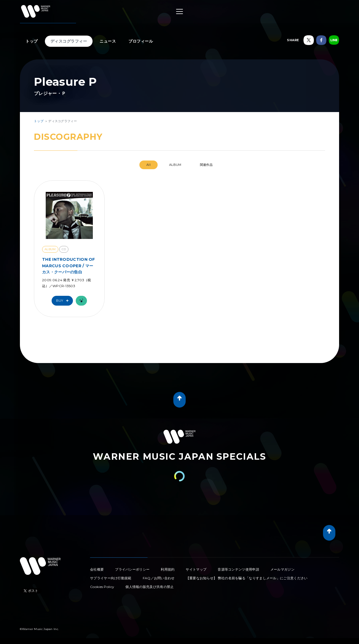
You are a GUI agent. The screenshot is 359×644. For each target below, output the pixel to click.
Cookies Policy (102, 587)
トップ (32, 41)
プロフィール (141, 41)
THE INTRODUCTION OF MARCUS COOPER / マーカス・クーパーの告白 (69, 266)
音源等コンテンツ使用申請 (238, 569)
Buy (64, 301)
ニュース (108, 41)
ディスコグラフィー (69, 41)
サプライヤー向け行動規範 (111, 578)
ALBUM (175, 165)
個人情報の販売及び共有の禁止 (149, 587)
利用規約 (168, 569)
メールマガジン (282, 569)
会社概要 (97, 569)
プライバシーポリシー (132, 569)
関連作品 (206, 165)
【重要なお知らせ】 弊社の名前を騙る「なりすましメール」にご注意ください (247, 578)
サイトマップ (196, 569)
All (149, 165)
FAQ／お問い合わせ (159, 578)
